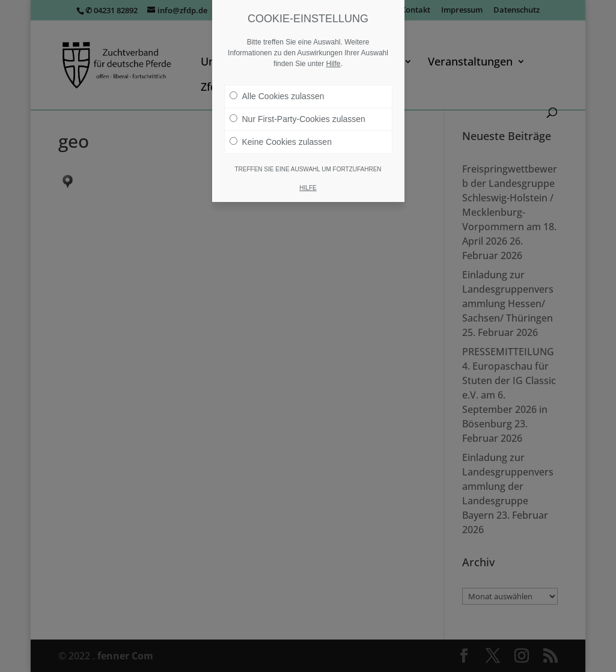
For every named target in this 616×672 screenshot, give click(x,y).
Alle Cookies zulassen (277, 96)
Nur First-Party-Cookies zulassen (297, 119)
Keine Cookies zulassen (281, 142)
